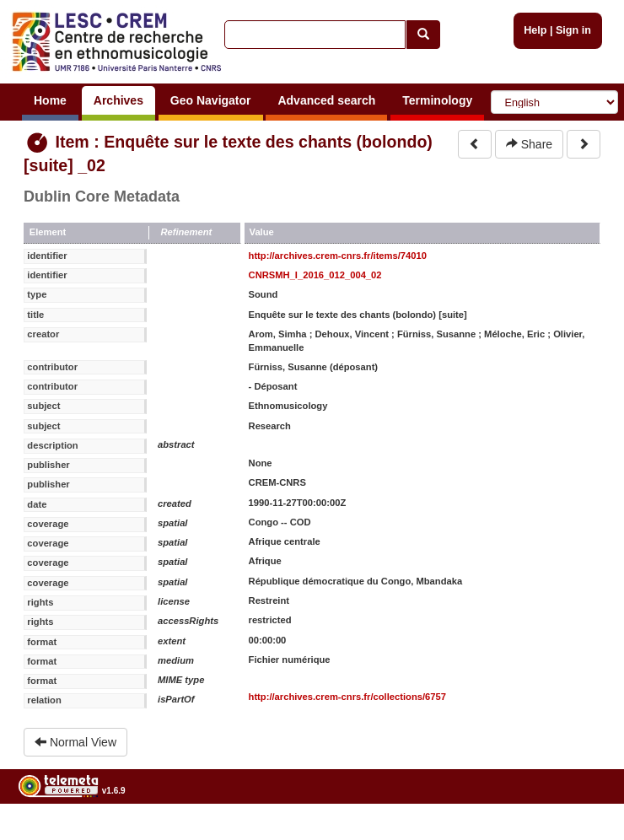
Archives (118, 100)
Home (50, 100)
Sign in (573, 30)
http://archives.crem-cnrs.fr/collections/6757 (347, 697)
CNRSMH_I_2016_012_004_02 (315, 275)
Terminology (437, 100)
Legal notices (582, 834)
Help (535, 30)
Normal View (75, 742)
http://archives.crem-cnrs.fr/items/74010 (338, 256)
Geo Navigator (211, 100)
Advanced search (326, 100)
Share (529, 144)
